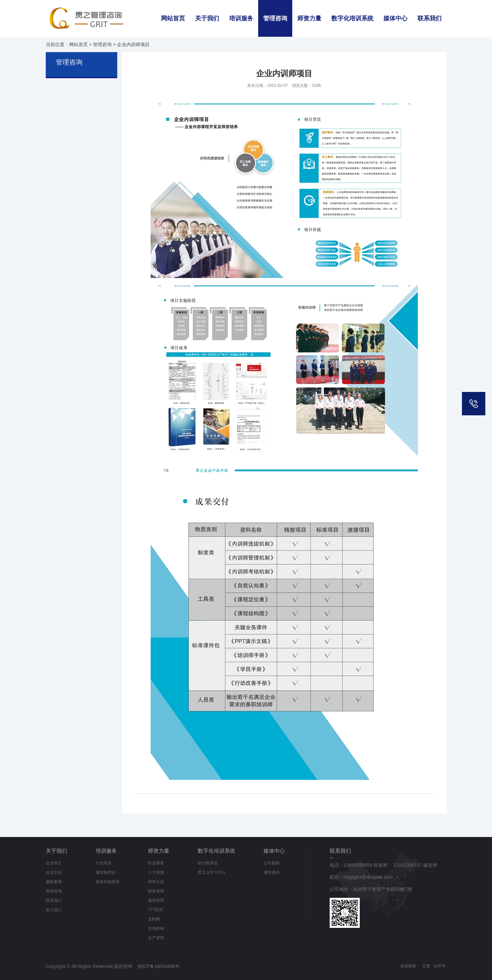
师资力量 (309, 18)
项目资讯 (272, 872)
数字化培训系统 (352, 18)
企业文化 (54, 872)
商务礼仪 (156, 882)
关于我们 (207, 18)
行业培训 (104, 863)
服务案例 (54, 882)
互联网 (154, 919)
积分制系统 (208, 863)
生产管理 (156, 938)
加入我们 (54, 910)
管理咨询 (275, 18)
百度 (426, 966)
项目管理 (156, 900)
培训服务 (241, 18)
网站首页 (173, 18)
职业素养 (156, 863)
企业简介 (54, 863)
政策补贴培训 (108, 882)
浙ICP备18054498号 (159, 966)
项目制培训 (106, 872)
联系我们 (430, 18)
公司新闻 (272, 863)
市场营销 (156, 929)
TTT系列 (156, 910)
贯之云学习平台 (212, 872)
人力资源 (156, 872)
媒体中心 (395, 18)
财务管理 (156, 891)
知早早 (440, 966)
